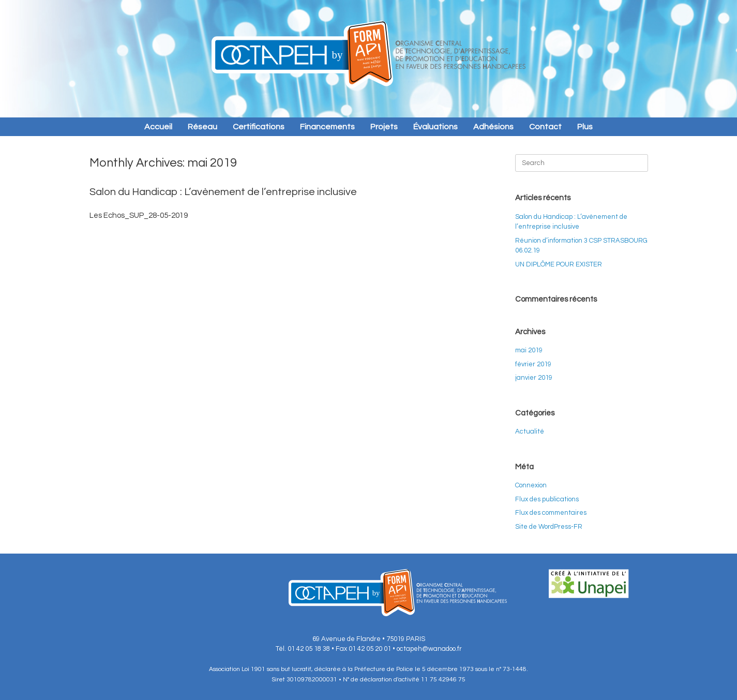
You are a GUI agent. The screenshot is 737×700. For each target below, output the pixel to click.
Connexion (531, 485)
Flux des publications (547, 499)
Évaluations (435, 127)
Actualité (530, 431)
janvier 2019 (534, 378)
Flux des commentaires (551, 513)
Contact (545, 127)
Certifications (259, 127)
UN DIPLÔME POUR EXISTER (559, 264)
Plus (585, 127)
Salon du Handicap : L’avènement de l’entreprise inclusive (223, 192)
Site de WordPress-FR (549, 527)
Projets (384, 127)
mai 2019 (529, 350)
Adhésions (493, 127)
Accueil (158, 127)
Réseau (202, 127)
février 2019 (533, 364)
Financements (327, 127)
